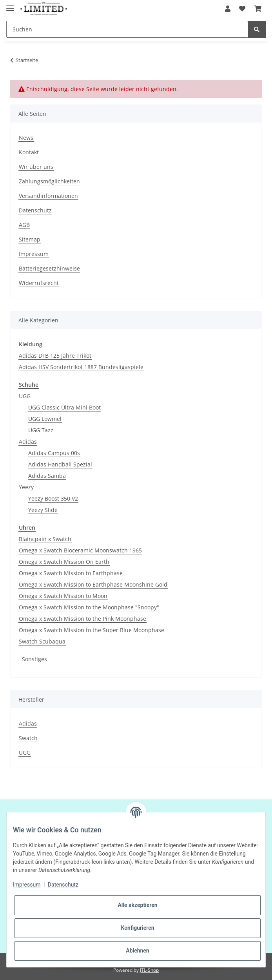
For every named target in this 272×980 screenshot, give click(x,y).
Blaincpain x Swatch (45, 539)
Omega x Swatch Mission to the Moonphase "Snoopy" (89, 607)
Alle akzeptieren (137, 905)
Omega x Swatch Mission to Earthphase (71, 573)
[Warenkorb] (258, 9)
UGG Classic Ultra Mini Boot (64, 407)
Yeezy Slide (43, 510)
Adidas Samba (47, 476)
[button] (228, 9)
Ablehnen (137, 951)
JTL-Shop (149, 970)
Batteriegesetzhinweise (49, 268)
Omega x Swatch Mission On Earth (64, 562)
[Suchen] (127, 29)
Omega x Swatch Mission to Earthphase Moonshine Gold (93, 584)
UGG (25, 396)
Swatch (28, 738)
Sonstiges (34, 659)
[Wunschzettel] (242, 9)
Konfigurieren (137, 928)
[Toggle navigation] (10, 5)
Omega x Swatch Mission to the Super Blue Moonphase (92, 630)
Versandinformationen (48, 196)
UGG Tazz (41, 430)
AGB (24, 225)
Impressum (34, 254)
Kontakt (29, 152)
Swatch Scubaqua (42, 641)
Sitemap (30, 239)
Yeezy (26, 487)
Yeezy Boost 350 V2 (53, 498)
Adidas (28, 442)
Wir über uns (36, 167)
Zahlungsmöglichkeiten (49, 181)
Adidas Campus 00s (54, 453)
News (26, 138)
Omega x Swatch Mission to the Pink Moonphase (83, 619)
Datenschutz (35, 210)
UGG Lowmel (45, 419)
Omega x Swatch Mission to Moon (63, 596)
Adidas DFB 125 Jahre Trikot (55, 356)
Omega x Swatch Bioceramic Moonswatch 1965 (80, 550)
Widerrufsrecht (39, 283)
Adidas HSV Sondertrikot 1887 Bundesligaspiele (81, 367)
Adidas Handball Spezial (60, 464)
